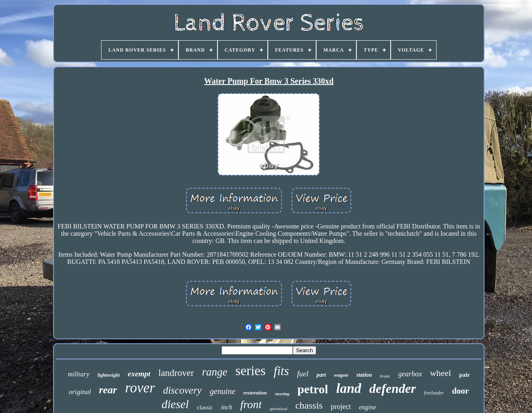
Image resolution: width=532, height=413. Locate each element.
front (251, 404)
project (341, 407)
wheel (441, 373)
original (80, 392)
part (321, 375)
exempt (139, 374)
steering (282, 394)
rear (108, 390)
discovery (182, 390)
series (250, 371)
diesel (175, 404)
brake (385, 376)
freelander (434, 393)
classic (205, 407)
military (79, 374)
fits (282, 371)
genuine (223, 391)
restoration (255, 393)
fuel (303, 374)
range (214, 372)
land (349, 388)
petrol (313, 389)
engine (367, 407)
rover (140, 388)
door (460, 391)
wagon (341, 375)
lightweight (109, 375)
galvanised (278, 409)
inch (227, 407)
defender (393, 388)
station (364, 375)
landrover (176, 373)
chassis (309, 405)
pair (465, 375)
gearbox (410, 374)
